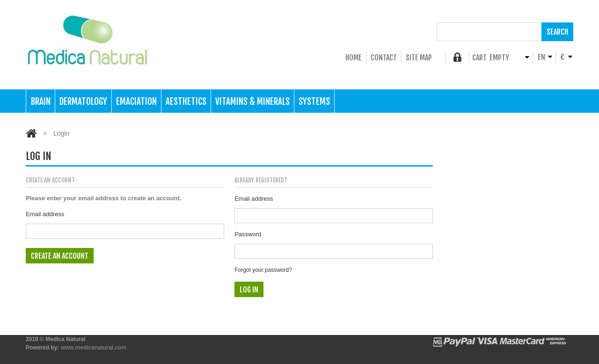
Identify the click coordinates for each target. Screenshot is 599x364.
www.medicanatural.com (94, 348)
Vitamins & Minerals (252, 102)
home (354, 58)
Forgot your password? (263, 270)
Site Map (419, 58)
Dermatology (83, 102)
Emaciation (136, 102)
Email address (45, 214)
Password (248, 234)
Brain (41, 102)
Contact (384, 58)
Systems (314, 102)
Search (557, 32)
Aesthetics (186, 102)
